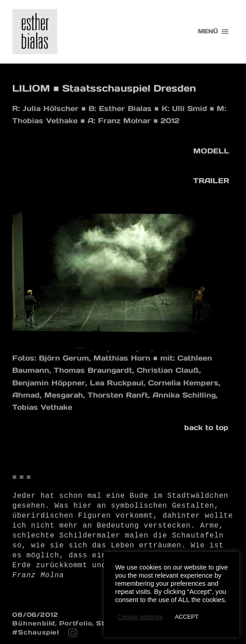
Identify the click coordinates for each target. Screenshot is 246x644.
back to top (206, 427)
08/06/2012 (35, 615)
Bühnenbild (34, 623)
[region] (123, 278)
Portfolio (76, 623)
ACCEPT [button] (187, 617)
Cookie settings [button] (140, 617)
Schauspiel (39, 632)
